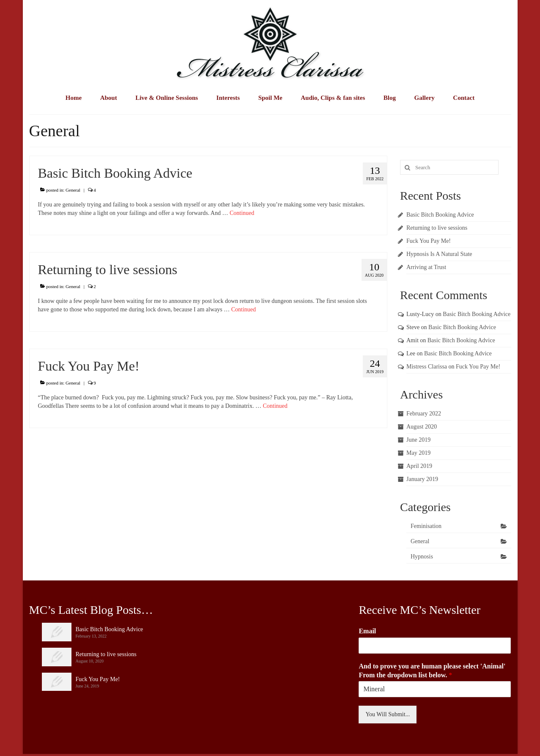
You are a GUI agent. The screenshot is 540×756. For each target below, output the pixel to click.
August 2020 (422, 427)
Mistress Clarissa (427, 367)
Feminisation (426, 526)
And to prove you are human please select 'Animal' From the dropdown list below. (432, 671)
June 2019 (418, 440)
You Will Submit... (388, 714)
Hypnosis (422, 557)
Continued (242, 213)
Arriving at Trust (426, 267)
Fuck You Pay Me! (429, 241)
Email (367, 631)
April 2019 (419, 466)
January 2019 (422, 479)
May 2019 (418, 453)
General (73, 190)
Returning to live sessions (437, 228)
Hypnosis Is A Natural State (439, 254)
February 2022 (424, 414)
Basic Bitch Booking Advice (440, 215)
